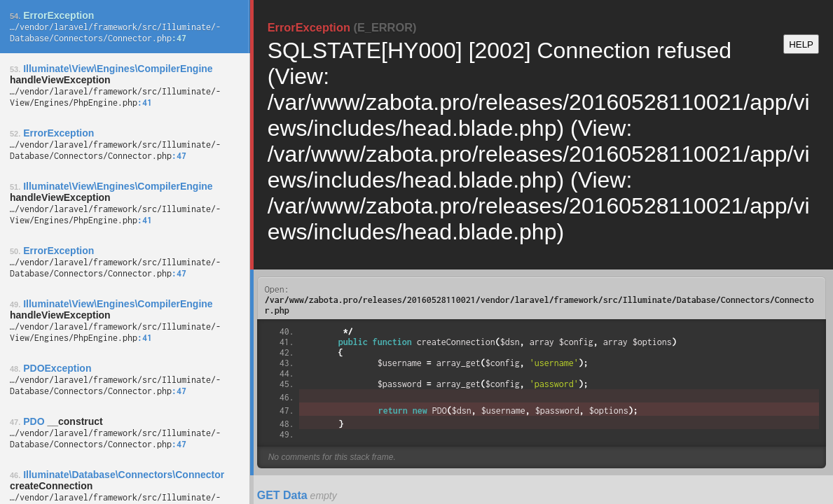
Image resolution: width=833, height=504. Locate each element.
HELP (801, 44)
